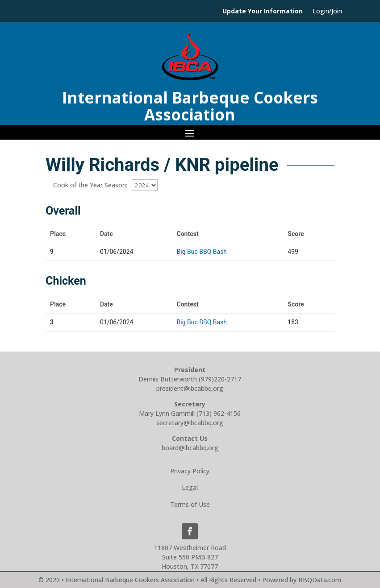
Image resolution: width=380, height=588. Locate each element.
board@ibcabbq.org (190, 448)
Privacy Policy (190, 471)
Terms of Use (190, 504)
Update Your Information (263, 12)
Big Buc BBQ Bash (202, 252)
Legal (190, 487)
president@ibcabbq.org (190, 388)
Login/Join (327, 12)
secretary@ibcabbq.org (190, 423)
